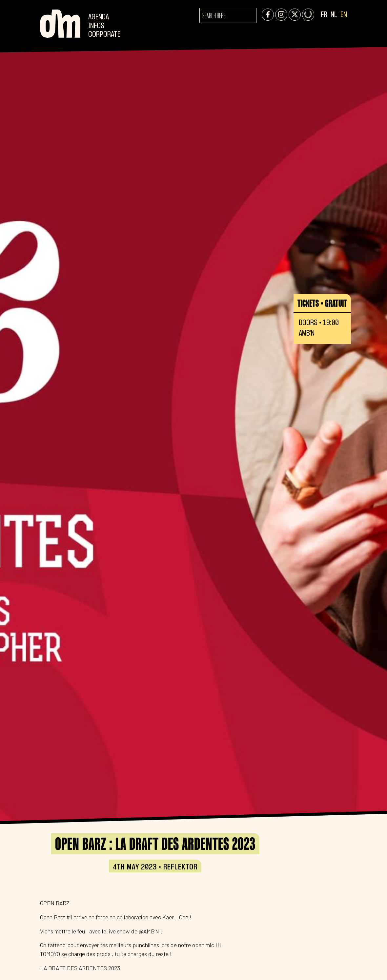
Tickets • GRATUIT (322, 303)
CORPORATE (104, 35)
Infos (96, 26)
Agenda (99, 17)
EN (344, 15)
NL (334, 15)
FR (324, 15)
